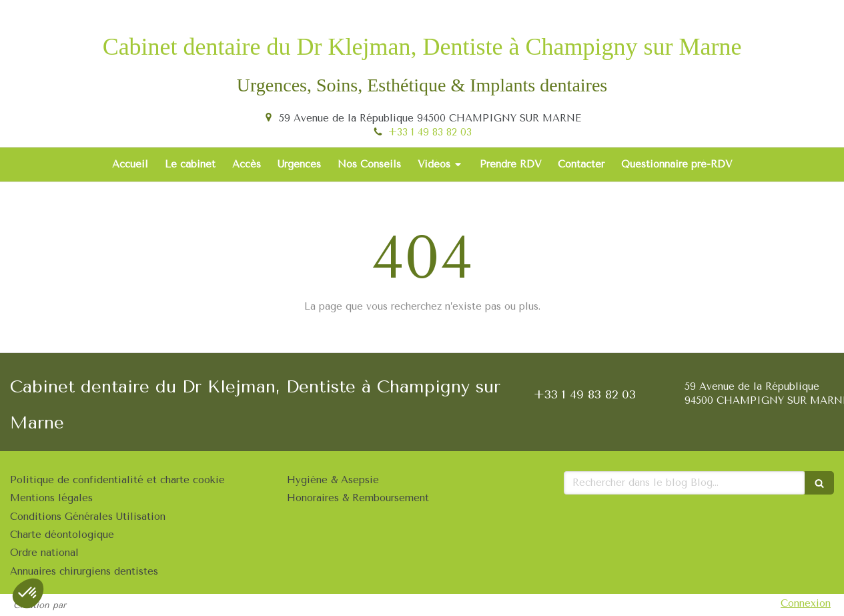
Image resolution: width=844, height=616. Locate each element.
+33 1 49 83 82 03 (430, 132)
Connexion (806, 603)
